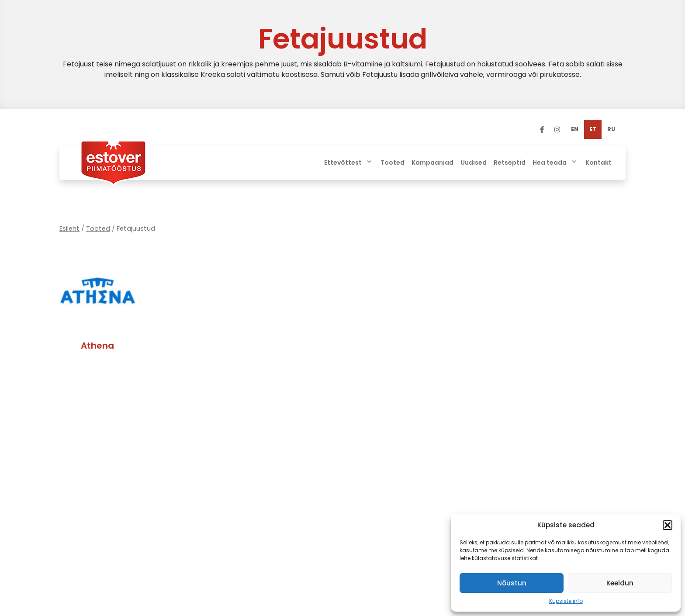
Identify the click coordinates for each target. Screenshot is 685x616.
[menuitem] (575, 129)
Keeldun (620, 583)
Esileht (69, 228)
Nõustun (512, 583)
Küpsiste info (566, 601)
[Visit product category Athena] (98, 304)
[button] (668, 525)
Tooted (98, 228)
